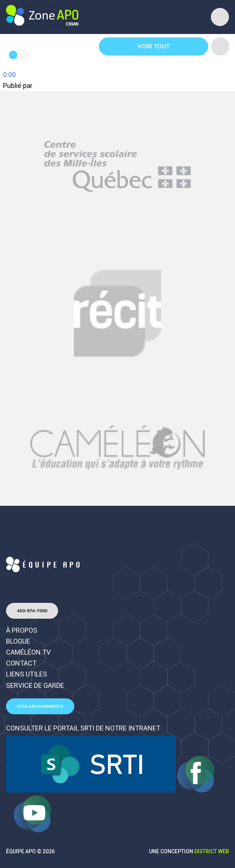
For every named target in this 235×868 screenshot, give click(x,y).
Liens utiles (27, 674)
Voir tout (154, 46)
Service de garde (35, 685)
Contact (21, 663)
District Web (212, 851)
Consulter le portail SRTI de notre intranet (83, 728)
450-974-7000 (32, 611)
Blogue (18, 641)
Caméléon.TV (28, 652)
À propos (22, 630)
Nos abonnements (40, 706)
